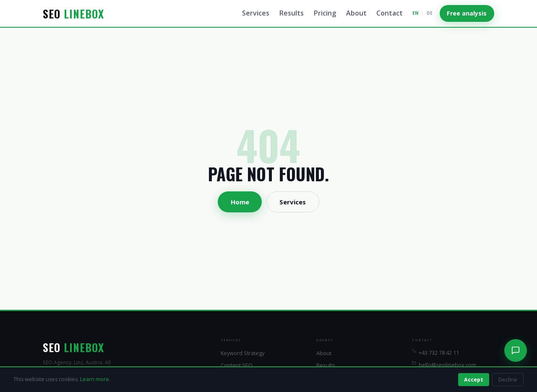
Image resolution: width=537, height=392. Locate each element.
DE (430, 13)
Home (240, 202)
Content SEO (237, 365)
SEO (73, 13)
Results (292, 13)
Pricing (325, 13)
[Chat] (516, 350)
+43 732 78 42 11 (435, 353)
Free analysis (467, 13)
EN (415, 13)
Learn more (95, 379)
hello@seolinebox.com (444, 365)
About (356, 13)
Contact (390, 13)
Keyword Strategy (242, 353)
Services (256, 13)
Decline (508, 380)
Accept (474, 380)
